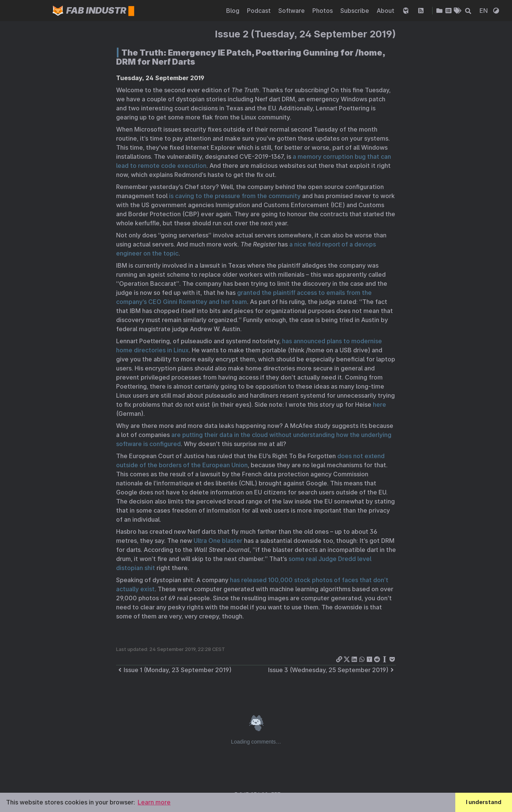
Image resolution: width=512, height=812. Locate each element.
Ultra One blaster (218, 541)
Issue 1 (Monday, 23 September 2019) (174, 670)
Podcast (260, 11)
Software (292, 11)
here (379, 404)
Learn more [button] (154, 802)
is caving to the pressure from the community (235, 196)
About (386, 11)
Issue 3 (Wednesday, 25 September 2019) (332, 670)
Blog (234, 11)
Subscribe (355, 11)
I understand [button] (484, 802)
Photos (323, 11)
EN (484, 11)
